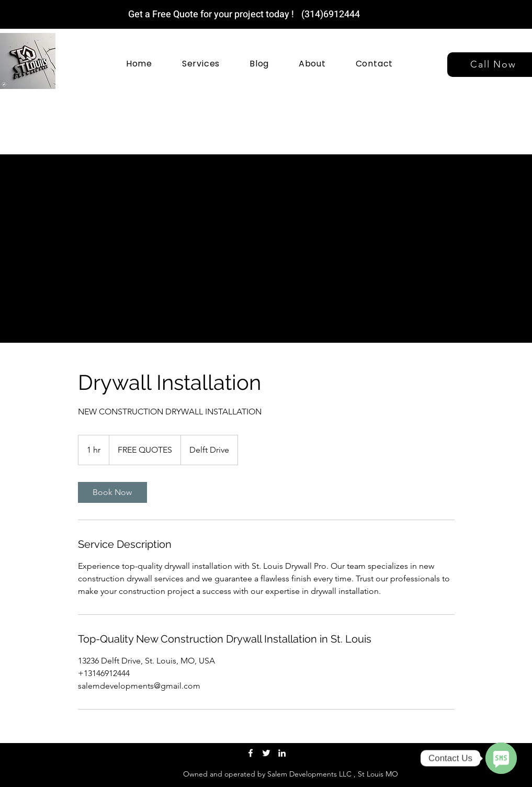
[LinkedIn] (282, 753)
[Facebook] (251, 753)
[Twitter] (266, 753)
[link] (112, 492)
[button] (201, 64)
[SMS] (501, 758)
